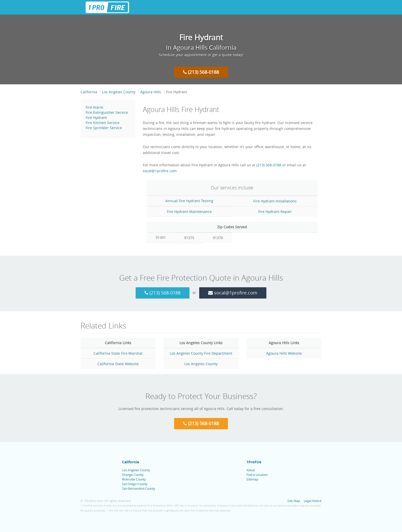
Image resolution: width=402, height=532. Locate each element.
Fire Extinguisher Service (107, 112)
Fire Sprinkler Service (104, 128)
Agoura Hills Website (284, 353)
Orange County (133, 475)
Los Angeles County (119, 92)
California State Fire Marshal (118, 353)
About (251, 470)
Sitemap (252, 479)
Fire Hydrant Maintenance (189, 212)
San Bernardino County (139, 488)
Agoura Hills (151, 92)
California (89, 92)
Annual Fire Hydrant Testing (189, 201)
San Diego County (135, 484)
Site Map (294, 501)
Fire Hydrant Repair (275, 212)
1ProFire (254, 462)
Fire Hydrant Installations (275, 201)
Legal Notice (313, 501)
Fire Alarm (94, 107)
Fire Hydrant (96, 117)
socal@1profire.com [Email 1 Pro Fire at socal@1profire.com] (160, 171)
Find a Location (257, 475)
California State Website (118, 364)
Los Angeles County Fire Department (201, 353)
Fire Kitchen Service (103, 123)
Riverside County (134, 479)
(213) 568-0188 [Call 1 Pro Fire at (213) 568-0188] (201, 72)
